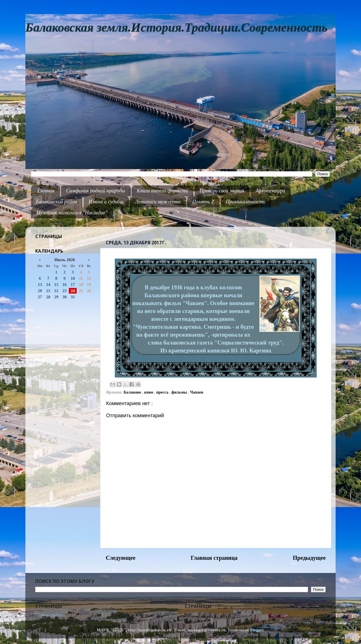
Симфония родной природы (95, 191)
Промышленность (246, 202)
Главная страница (214, 558)
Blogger (257, 630)
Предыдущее (309, 558)
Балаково (133, 392)
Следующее (121, 558)
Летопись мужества (158, 202)
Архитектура (270, 191)
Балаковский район (57, 202)
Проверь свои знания (222, 191)
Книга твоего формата (162, 191)
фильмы (180, 392)
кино (149, 392)
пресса (163, 392)
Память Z (203, 202)
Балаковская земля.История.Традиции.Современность (176, 27)
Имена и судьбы (106, 202)
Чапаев (197, 392)
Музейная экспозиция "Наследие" (72, 213)
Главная (46, 191)
